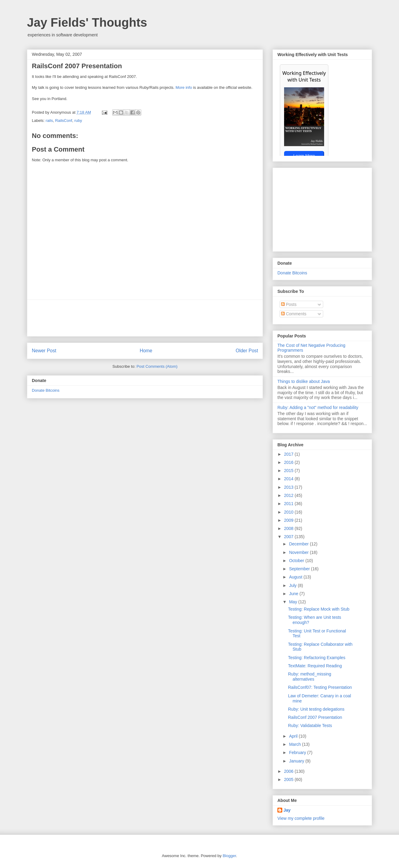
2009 (289, 520)
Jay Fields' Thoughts (87, 22)
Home (146, 351)
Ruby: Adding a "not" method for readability (318, 407)
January (297, 761)
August (296, 577)
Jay (287, 810)
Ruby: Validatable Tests (310, 726)
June (294, 594)
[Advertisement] (145, 318)
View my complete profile (301, 818)
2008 (289, 528)
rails (49, 121)
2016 (289, 462)
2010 (289, 512)
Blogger (229, 856)
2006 (289, 771)
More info (184, 87)
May (293, 602)
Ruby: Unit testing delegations (316, 709)
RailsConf (64, 121)
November (299, 552)
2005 (289, 779)
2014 (289, 479)
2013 (289, 487)
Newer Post (44, 351)
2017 (289, 454)
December (299, 544)
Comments (294, 314)
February (298, 752)
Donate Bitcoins (46, 390)
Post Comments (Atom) (157, 366)
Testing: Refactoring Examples (317, 658)
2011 (289, 504)
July (293, 585)
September (300, 569)
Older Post (247, 351)
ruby (78, 121)
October (297, 561)
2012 (289, 495)
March (295, 744)
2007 (289, 537)
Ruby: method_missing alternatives (310, 677)
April (294, 736)
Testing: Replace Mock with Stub (319, 609)
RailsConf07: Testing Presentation (320, 687)
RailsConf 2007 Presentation (315, 717)
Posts (289, 304)
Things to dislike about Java (304, 381)
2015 (289, 471)
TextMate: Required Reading (315, 666)
